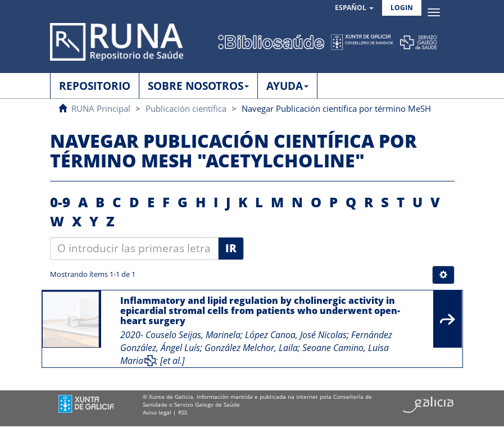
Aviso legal (157, 412)
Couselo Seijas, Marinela (193, 335)
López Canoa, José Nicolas (296, 335)
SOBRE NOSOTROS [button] (198, 86)
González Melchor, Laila (251, 348)
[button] (354, 8)
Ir (231, 248)
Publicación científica (186, 108)
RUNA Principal (101, 108)
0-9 (60, 202)
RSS (183, 412)
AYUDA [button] (287, 86)
